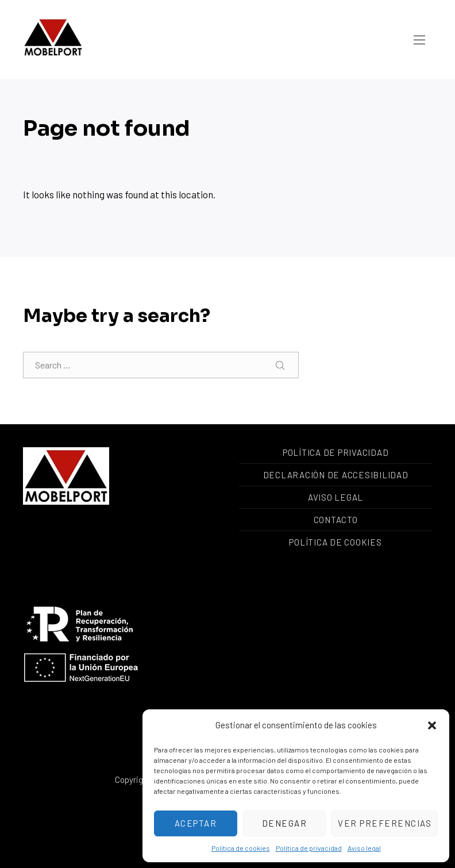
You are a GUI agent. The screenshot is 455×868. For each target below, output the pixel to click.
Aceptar (196, 823)
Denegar (285, 823)
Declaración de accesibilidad (336, 475)
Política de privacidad (309, 848)
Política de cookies (241, 848)
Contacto (336, 520)
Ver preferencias (385, 823)
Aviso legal (364, 848)
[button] (432, 725)
